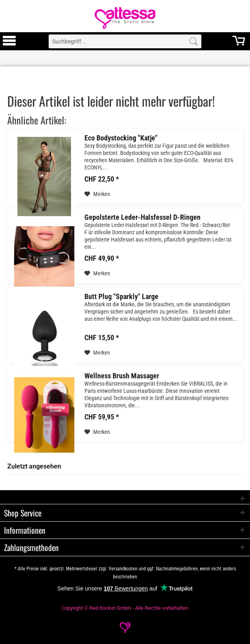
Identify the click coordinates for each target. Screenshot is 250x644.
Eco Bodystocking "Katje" (121, 138)
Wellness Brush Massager (122, 376)
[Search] (193, 41)
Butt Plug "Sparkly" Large (121, 297)
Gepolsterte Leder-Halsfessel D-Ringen (142, 217)
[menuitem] (9, 41)
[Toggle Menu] (9, 44)
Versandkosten (123, 569)
